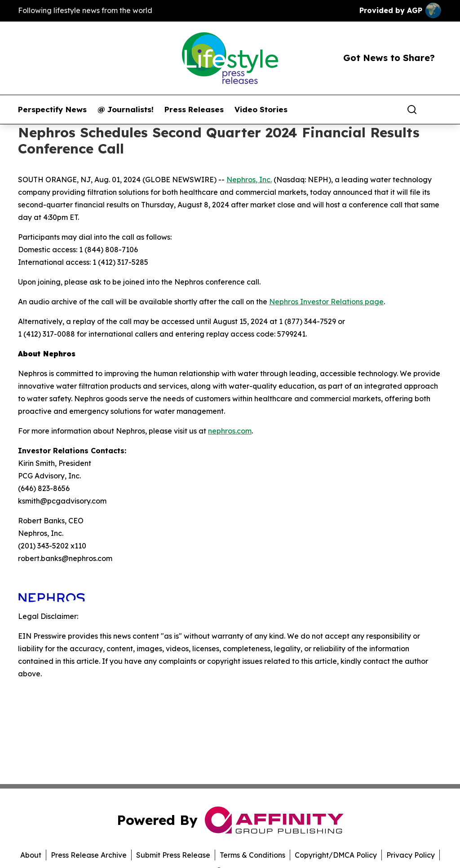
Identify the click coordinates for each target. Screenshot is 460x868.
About (31, 855)
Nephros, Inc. (249, 180)
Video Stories (261, 110)
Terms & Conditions (252, 855)
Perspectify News (52, 110)
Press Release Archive (89, 855)
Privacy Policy (411, 855)
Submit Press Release (173, 855)
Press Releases (194, 110)
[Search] (412, 110)
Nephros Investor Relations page (326, 302)
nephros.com (230, 431)
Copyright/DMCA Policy (336, 855)
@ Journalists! (126, 110)
